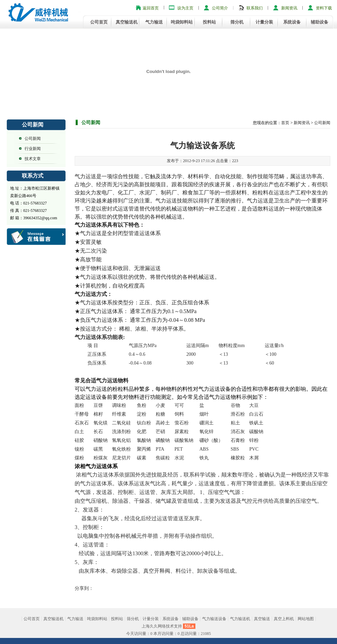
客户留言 (37, 237)
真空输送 (262, 619)
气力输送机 (240, 619)
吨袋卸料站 (182, 22)
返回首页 (151, 8)
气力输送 (154, 22)
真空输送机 (127, 22)
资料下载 (324, 8)
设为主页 (185, 8)
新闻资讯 (289, 8)
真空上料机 (284, 619)
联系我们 (255, 8)
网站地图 (306, 619)
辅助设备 (320, 22)
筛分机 (237, 22)
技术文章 (33, 159)
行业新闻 (33, 149)
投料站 (209, 22)
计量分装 (264, 22)
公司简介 (220, 8)
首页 (285, 123)
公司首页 (99, 22)
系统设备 (292, 22)
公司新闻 (33, 139)
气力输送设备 (214, 619)
